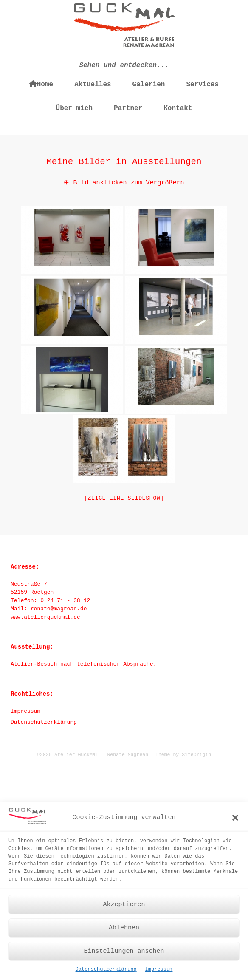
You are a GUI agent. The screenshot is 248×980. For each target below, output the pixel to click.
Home (41, 84)
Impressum (159, 974)
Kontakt (178, 108)
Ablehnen (124, 932)
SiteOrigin (196, 755)
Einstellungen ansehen (124, 955)
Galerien (149, 85)
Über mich (74, 108)
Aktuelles (93, 85)
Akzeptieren (124, 908)
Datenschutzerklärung (106, 974)
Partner (128, 108)
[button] (235, 821)
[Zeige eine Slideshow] (124, 498)
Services (202, 85)
